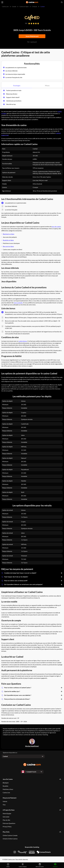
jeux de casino (56, 227)
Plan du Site (6, 820)
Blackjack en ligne (9, 234)
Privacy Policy (7, 827)
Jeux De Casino (8, 779)
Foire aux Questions (9, 823)
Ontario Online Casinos (10, 839)
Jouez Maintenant (32, 36)
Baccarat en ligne (8, 246)
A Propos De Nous (9, 810)
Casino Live (6, 793)
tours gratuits (18, 303)
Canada (14, 7)
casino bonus (23, 341)
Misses (47, 86)
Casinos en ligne (24, 7)
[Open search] (62, 2)
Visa (4, 805)
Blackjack (6, 783)
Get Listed (6, 817)
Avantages (17, 86)
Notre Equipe (7, 813)
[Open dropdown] (23, 756)
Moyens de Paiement (10, 798)
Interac (5, 801)
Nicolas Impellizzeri (32, 746)
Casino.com (5, 7)
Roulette (5, 786)
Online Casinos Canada (10, 835)
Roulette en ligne (8, 240)
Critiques (34, 7)
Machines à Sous (8, 789)
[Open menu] (2, 2)
